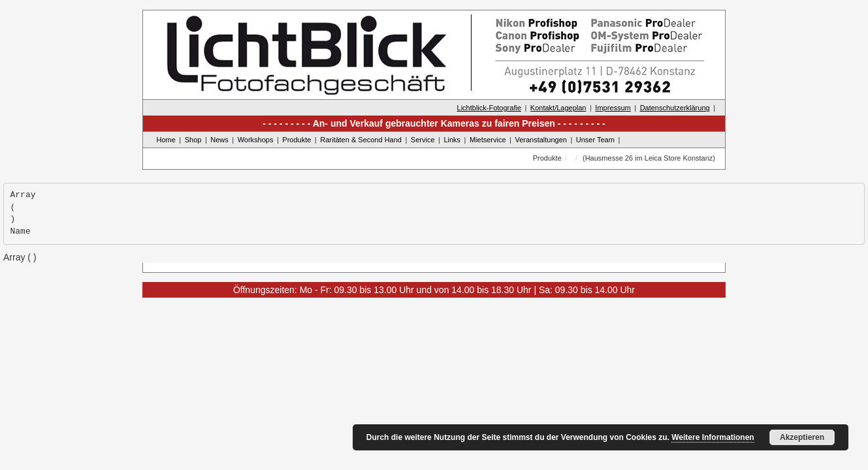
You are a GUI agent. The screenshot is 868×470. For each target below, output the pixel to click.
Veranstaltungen (541, 140)
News (219, 140)
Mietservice (488, 140)
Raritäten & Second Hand (361, 140)
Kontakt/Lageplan (558, 108)
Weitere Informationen (713, 437)
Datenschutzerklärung (675, 108)
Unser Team (595, 140)
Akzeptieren (802, 437)
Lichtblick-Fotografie (489, 108)
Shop (193, 140)
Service (423, 140)
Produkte (297, 140)
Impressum (613, 108)
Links (452, 140)
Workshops (256, 140)
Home (166, 140)
